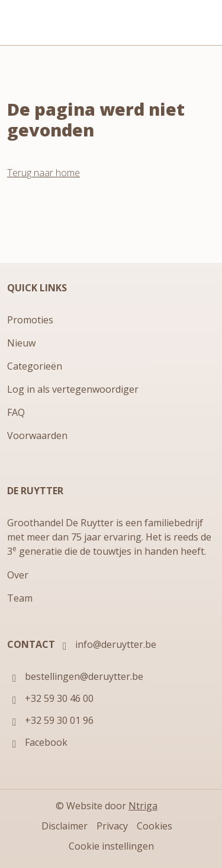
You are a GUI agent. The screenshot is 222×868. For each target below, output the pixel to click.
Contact (31, 644)
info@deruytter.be (107, 645)
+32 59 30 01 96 (50, 721)
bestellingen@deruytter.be (75, 677)
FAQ (16, 412)
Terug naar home (44, 173)
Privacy (112, 826)
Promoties (30, 320)
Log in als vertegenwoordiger (73, 389)
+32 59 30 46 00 (50, 699)
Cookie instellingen (111, 846)
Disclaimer (65, 826)
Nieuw (21, 343)
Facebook (37, 743)
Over (18, 575)
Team (20, 598)
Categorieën (35, 366)
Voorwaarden (37, 435)
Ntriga (143, 806)
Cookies (155, 826)
